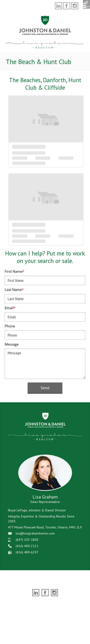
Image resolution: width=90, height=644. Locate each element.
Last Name (14, 290)
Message (12, 344)
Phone (10, 326)
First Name (14, 271)
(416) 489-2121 (27, 546)
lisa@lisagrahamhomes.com (35, 533)
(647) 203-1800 (27, 540)
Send (45, 388)
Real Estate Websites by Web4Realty (36, 605)
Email (10, 308)
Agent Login (72, 605)
